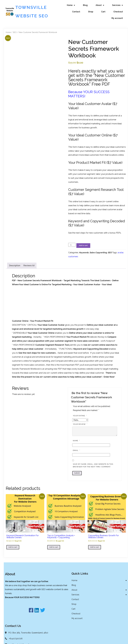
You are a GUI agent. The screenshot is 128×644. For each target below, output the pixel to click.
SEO (15, 39)
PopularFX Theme (81, 639)
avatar (120, 259)
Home (8, 39)
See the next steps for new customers (37, 360)
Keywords (84, 259)
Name (77, 447)
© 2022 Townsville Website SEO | (57, 639)
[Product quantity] (72, 251)
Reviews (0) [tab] (29, 272)
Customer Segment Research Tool (52, 352)
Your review (80, 431)
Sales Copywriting (98, 259)
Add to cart (83, 252)
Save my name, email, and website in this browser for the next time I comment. (93, 472)
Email (77, 457)
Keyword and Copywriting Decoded (91, 356)
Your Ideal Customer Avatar (51, 332)
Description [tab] (15, 272)
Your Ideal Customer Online (41, 340)
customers (73, 263)
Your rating (80, 422)
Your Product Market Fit (78, 344)
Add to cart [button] (13, 554)
